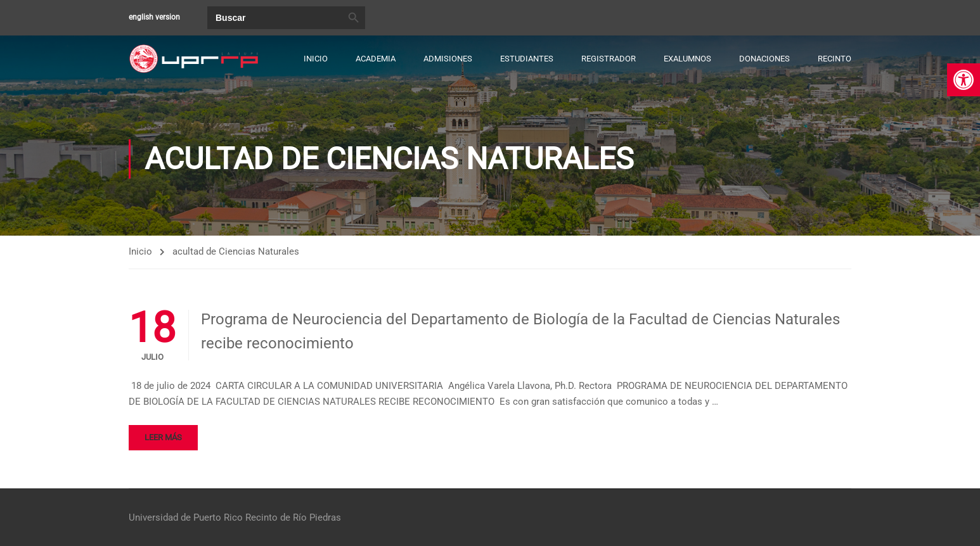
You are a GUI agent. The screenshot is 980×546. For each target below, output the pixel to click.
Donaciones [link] (764, 59)
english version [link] (154, 17)
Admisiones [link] (448, 59)
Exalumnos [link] (687, 59)
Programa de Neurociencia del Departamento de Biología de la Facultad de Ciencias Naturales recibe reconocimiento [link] (520, 331)
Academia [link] (376, 59)
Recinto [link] (835, 59)
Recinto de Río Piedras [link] (293, 517)
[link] (964, 80)
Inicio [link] (316, 59)
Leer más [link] (163, 437)
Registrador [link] (609, 59)
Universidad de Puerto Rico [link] (186, 517)
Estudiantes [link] (527, 59)
